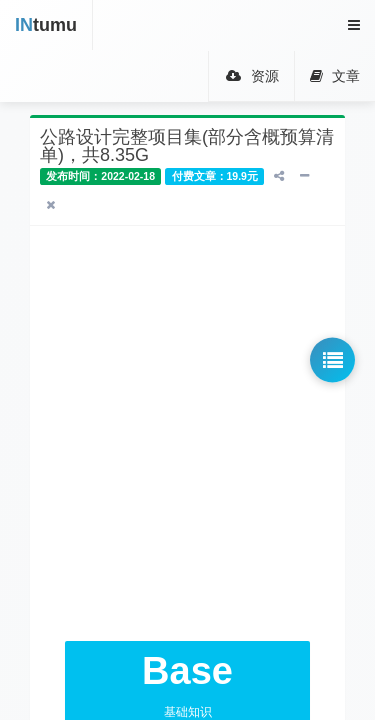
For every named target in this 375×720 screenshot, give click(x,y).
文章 (335, 76)
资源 (251, 76)
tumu (46, 25)
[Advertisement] (187, 433)
